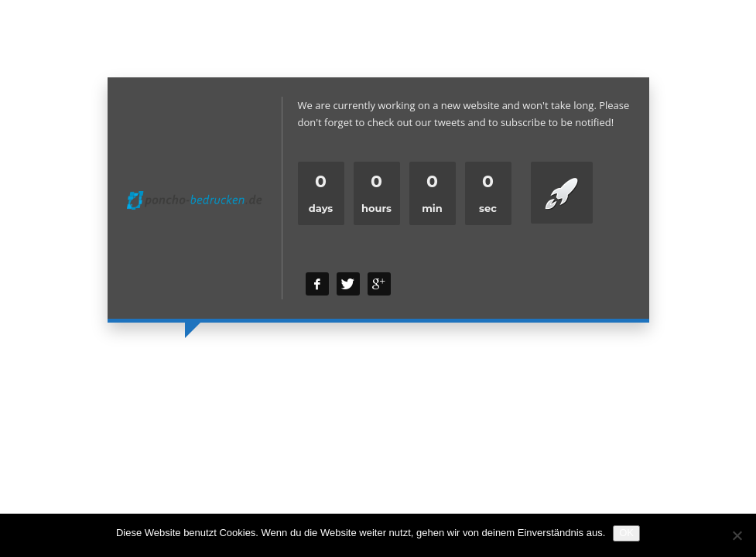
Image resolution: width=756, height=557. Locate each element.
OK (626, 533)
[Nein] (737, 535)
